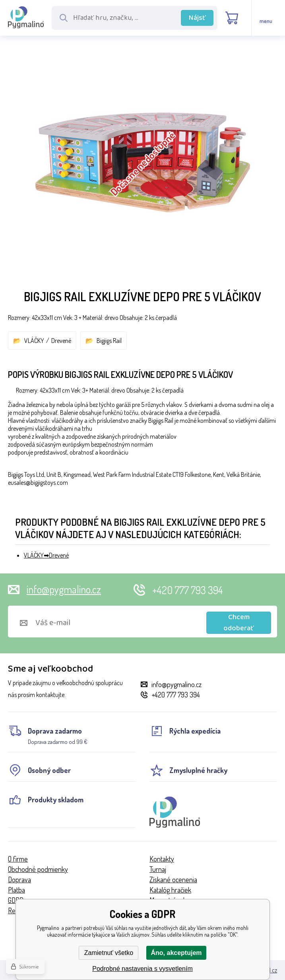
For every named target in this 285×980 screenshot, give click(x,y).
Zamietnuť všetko (109, 953)
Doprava (19, 879)
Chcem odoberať (239, 623)
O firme (18, 859)
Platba (16, 890)
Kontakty (162, 859)
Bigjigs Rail (109, 341)
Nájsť (197, 18)
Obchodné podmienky (38, 869)
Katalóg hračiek (170, 890)
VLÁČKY (34, 341)
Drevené (61, 341)
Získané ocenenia (173, 879)
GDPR (16, 900)
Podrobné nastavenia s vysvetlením (142, 969)
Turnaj (158, 869)
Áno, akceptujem (176, 953)
